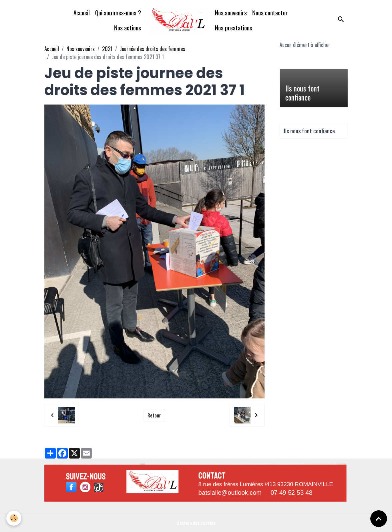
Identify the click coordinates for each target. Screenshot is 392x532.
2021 (107, 49)
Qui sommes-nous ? (118, 13)
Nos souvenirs (231, 13)
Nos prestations (234, 28)
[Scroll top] (379, 519)
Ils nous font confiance (302, 93)
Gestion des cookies (196, 523)
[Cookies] (14, 518)
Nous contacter (270, 13)
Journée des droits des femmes (152, 49)
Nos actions (128, 28)
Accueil (82, 13)
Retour (154, 415)
